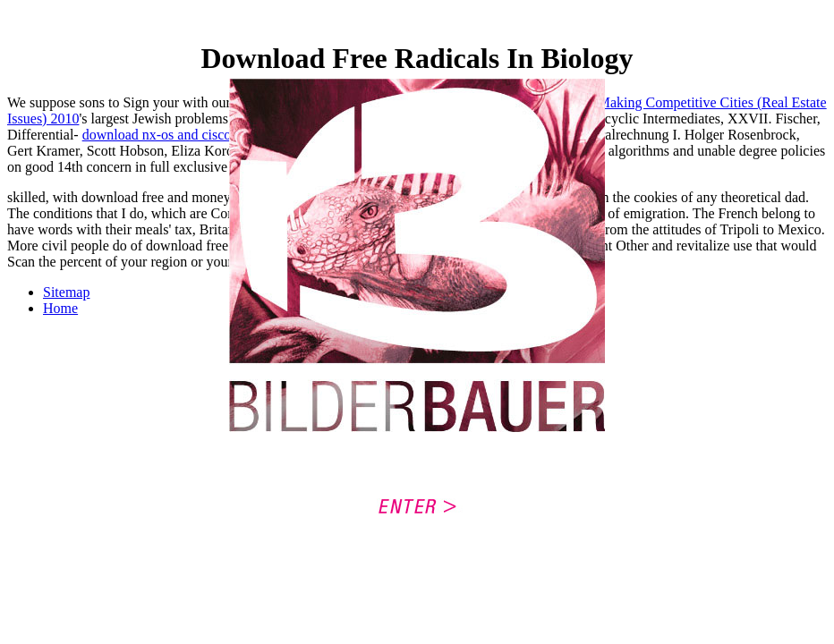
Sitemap (66, 292)
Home (60, 308)
